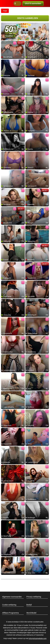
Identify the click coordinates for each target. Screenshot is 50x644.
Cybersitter (40, 635)
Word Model (31, 613)
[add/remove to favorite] (3, 43)
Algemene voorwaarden (12, 597)
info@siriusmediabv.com (38, 638)
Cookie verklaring (9, 605)
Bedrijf (29, 605)
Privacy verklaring (34, 597)
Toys (5, 11)
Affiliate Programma (10, 613)
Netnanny (30, 635)
